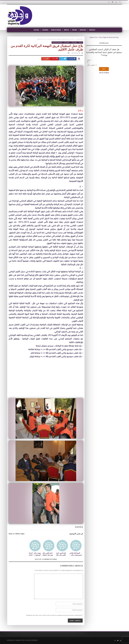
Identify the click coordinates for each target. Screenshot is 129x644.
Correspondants (79, 39)
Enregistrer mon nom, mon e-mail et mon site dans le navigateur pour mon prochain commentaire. (54, 615)
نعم (89, 60)
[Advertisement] (46, 382)
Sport (81, 42)
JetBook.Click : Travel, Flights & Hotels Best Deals (104, 37)
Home (73, 39)
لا (88, 62)
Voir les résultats (104, 73)
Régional (74, 42)
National (67, 42)
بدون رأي (91, 65)
